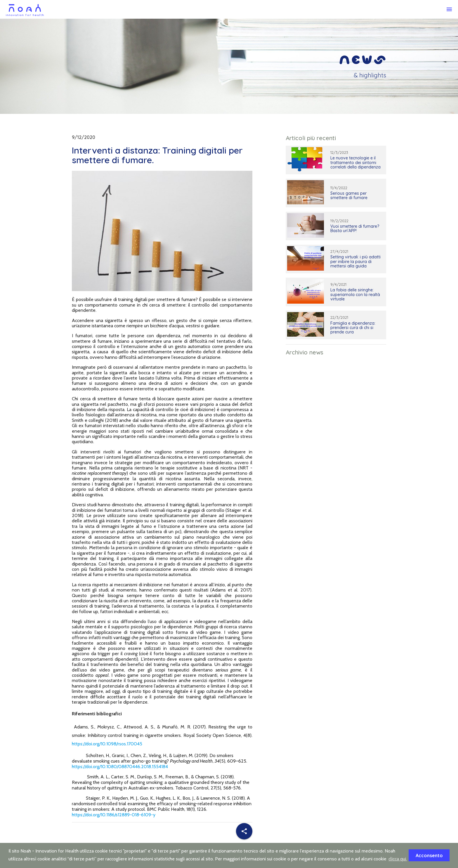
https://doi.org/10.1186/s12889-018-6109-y (114, 815)
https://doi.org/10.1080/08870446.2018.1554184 (120, 767)
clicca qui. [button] (398, 859)
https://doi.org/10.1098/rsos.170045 (107, 744)
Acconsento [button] (429, 855)
